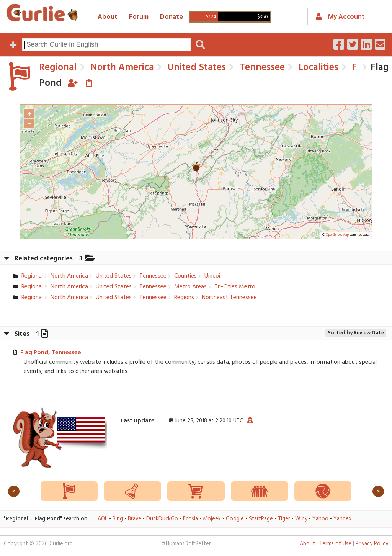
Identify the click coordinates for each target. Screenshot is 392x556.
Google (235, 519)
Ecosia (190, 519)
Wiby (301, 519)
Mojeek (212, 519)
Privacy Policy (372, 544)
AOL (103, 519)
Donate (171, 17)
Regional (58, 68)
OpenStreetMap (337, 235)
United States (195, 68)
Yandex (342, 519)
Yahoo (320, 519)
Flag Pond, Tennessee (51, 353)
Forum (139, 17)
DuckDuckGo (162, 519)
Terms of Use (335, 544)
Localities (317, 68)
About (108, 17)
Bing (118, 519)
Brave (135, 519)
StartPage (261, 519)
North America (121, 68)
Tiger (284, 519)
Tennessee (261, 68)
